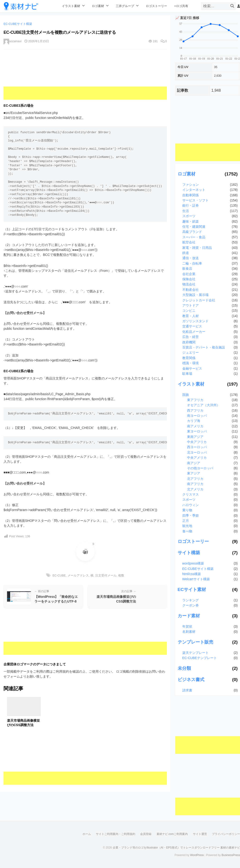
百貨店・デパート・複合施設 (204, 347)
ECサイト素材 (192, 589)
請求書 (187, 690)
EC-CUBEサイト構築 (18, 24)
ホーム (87, 834)
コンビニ (189, 311)
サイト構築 (189, 553)
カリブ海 (194, 421)
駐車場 (187, 374)
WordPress (197, 855)
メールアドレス (78, 576)
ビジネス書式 (191, 680)
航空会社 (189, 242)
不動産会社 (191, 290)
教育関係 (189, 358)
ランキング (191, 600)
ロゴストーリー (156, 6)
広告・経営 (191, 337)
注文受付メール (106, 576)
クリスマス (191, 494)
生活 (186, 211)
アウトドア (191, 305)
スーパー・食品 (194, 237)
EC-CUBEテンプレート (200, 658)
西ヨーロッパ (197, 447)
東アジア (194, 473)
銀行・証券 (191, 205)
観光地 (187, 526)
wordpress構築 (193, 563)
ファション (191, 185)
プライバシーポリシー (226, 834)
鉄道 (186, 253)
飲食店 (187, 269)
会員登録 (146, 834)
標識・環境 (191, 363)
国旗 (186, 395)
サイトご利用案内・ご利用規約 (116, 834)
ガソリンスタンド (195, 321)
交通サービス (192, 326)
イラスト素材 (71, 6)
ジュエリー (191, 353)
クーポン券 (191, 605)
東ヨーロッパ (197, 431)
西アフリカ (195, 410)
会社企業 (189, 274)
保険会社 (189, 279)
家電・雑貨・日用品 (197, 248)
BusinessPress (231, 855)
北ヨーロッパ (197, 452)
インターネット (194, 190)
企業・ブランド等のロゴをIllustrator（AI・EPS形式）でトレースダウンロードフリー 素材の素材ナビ (176, 848)
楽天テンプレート (195, 653)
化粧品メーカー (194, 332)
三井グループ (125, 6)
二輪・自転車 (192, 263)
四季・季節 (191, 515)
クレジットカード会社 (199, 300)
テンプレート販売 (195, 642)
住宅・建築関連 (194, 227)
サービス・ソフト (195, 200)
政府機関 (189, 342)
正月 (186, 521)
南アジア (194, 463)
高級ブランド (192, 232)
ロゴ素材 (98, 6)
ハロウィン (191, 505)
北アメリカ (195, 489)
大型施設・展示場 (195, 295)
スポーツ (189, 216)
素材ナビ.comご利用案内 (172, 834)
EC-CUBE (59, 576)
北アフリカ (195, 479)
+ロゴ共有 (181, 6)
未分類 (184, 668)
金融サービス (192, 368)
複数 (121, 576)
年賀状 (187, 626)
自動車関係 (191, 195)
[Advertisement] (85, 78)
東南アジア (195, 437)
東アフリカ (195, 400)
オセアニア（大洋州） (203, 405)
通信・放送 (191, 258)
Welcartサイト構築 (196, 579)
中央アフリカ (197, 442)
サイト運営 (200, 834)
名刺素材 (189, 632)
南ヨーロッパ (197, 416)
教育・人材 (191, 316)
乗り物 (187, 510)
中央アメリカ (197, 458)
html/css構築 (192, 574)
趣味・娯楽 (191, 221)
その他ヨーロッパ (200, 468)
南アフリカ (195, 484)
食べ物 (187, 531)
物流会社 (189, 284)
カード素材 (189, 616)
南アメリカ (195, 426)
